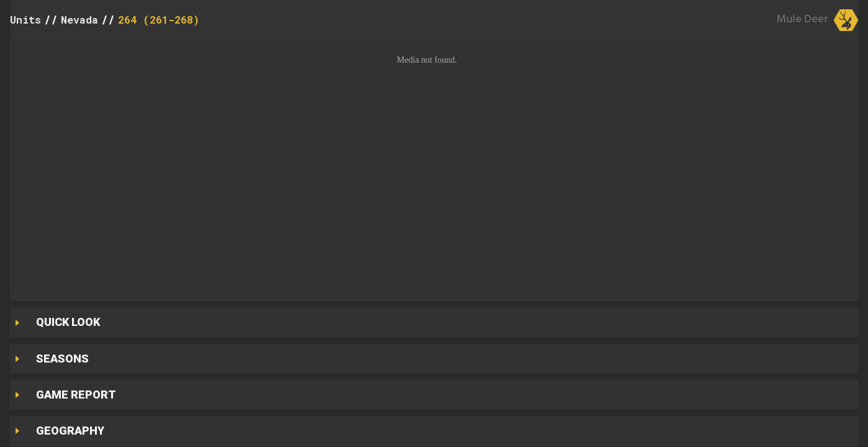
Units (25, 20)
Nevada (79, 20)
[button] (434, 167)
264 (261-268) (159, 20)
